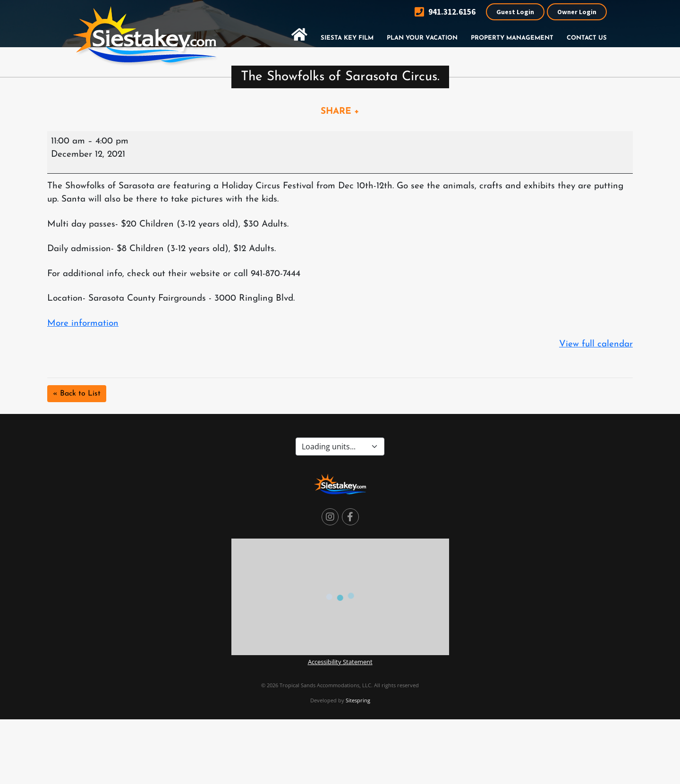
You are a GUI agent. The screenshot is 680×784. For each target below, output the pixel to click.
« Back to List (77, 394)
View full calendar (596, 344)
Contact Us (587, 38)
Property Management (512, 38)
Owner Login (577, 12)
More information (83, 324)
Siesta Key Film (347, 38)
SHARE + (340, 112)
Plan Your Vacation (422, 38)
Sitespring (358, 700)
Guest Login (515, 12)
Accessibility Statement (340, 662)
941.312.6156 (445, 12)
